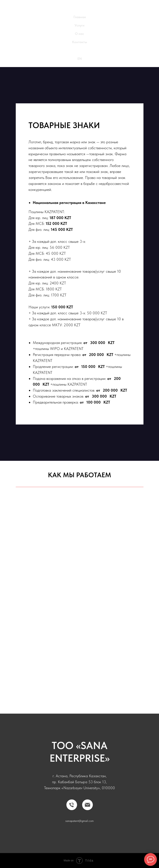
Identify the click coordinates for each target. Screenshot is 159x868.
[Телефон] (72, 805)
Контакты (80, 42)
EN (80, 59)
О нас (79, 34)
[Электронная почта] (87, 805)
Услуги (79, 25)
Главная (80, 17)
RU (79, 50)
